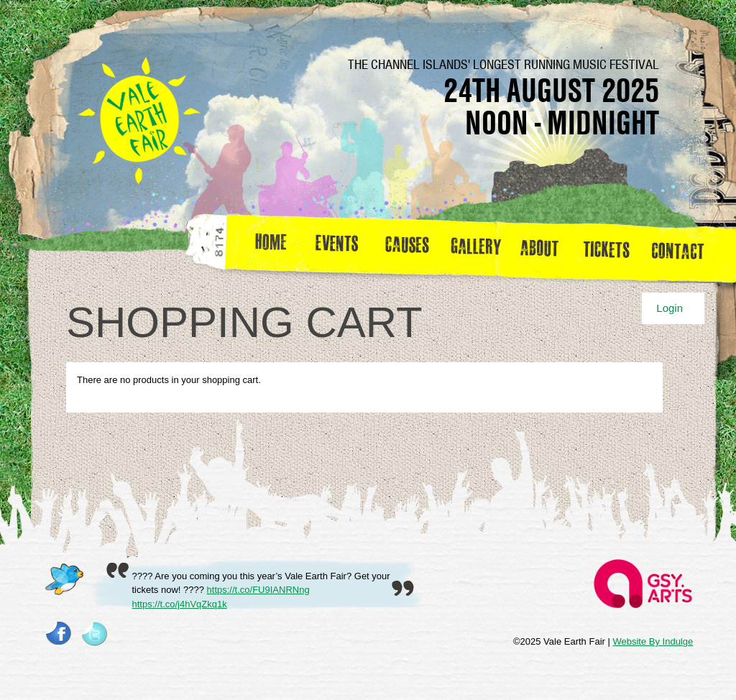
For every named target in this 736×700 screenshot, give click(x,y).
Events (342, 247)
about (539, 247)
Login (670, 308)
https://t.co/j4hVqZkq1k (180, 604)
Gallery (479, 247)
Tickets (611, 247)
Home (272, 247)
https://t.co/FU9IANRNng (258, 590)
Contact (684, 247)
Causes (407, 247)
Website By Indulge (653, 641)
